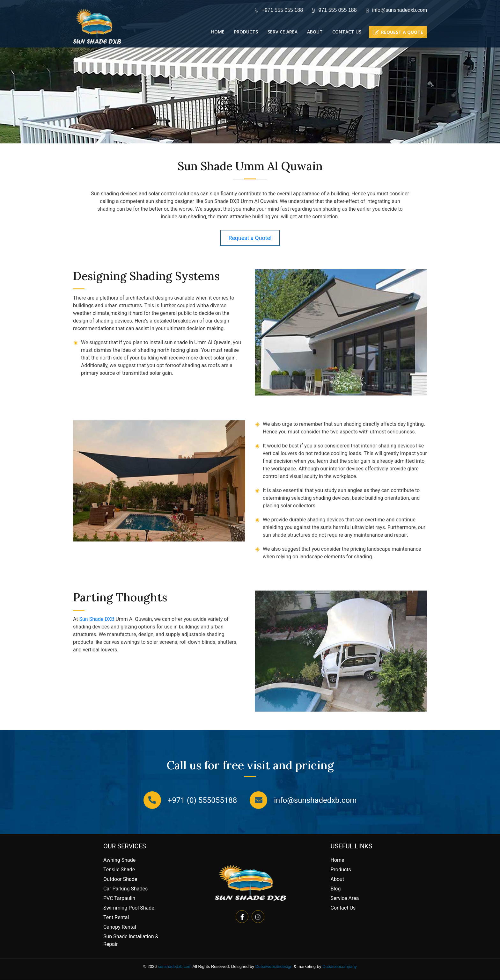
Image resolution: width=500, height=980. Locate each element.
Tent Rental (116, 918)
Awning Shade (119, 860)
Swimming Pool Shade (129, 908)
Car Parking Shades (125, 889)
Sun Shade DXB (97, 619)
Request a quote (402, 32)
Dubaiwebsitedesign (274, 967)
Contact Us (347, 32)
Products (246, 32)
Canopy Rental (120, 927)
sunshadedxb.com (175, 967)
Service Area (283, 32)
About (315, 32)
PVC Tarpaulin (119, 899)
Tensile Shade (119, 870)
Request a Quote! (250, 238)
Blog (336, 889)
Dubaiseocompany (340, 967)
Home (218, 32)
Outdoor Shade (120, 879)
